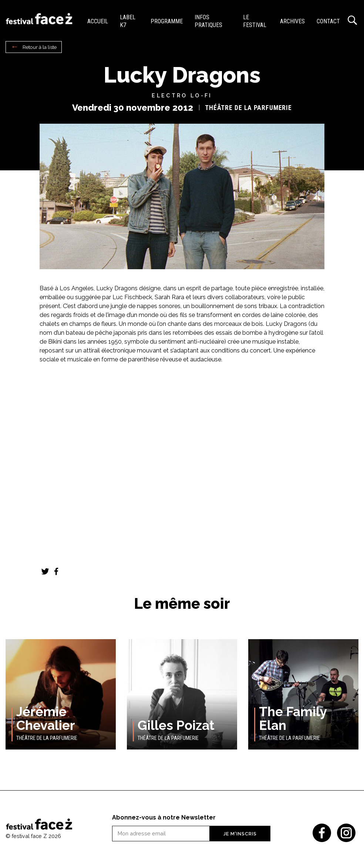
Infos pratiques (208, 21)
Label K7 (128, 21)
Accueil (98, 21)
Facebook (56, 571)
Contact (328, 21)
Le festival (255, 21)
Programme (167, 21)
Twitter (45, 571)
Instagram (346, 833)
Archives (292, 21)
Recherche (352, 20)
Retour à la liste (40, 47)
